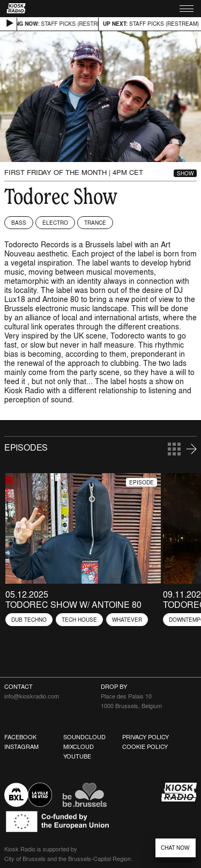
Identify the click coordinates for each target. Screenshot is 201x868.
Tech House (79, 620)
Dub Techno (29, 620)
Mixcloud (79, 747)
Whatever (127, 620)
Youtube (77, 756)
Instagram (21, 747)
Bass (19, 223)
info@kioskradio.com (32, 696)
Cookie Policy (145, 747)
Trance (95, 223)
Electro (55, 223)
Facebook (20, 737)
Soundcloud (84, 737)
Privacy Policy (146, 737)
